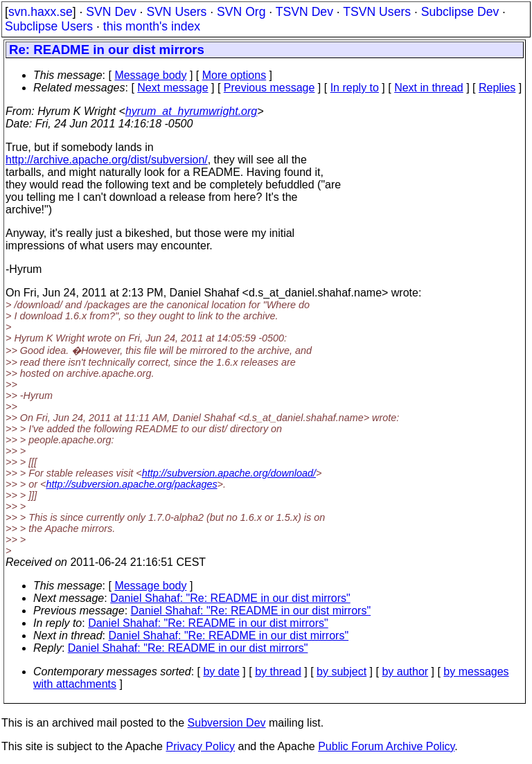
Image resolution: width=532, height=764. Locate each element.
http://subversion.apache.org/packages (131, 484)
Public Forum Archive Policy (386, 746)
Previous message (269, 88)
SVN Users (176, 12)
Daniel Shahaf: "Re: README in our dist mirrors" (230, 598)
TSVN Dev (304, 12)
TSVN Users (377, 12)
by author (405, 672)
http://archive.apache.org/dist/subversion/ (107, 160)
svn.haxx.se (41, 12)
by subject (342, 672)
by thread (278, 672)
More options (234, 75)
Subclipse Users (49, 26)
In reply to (355, 88)
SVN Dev (111, 12)
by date (221, 672)
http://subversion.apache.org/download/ (229, 473)
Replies (497, 88)
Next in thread (429, 88)
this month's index (152, 26)
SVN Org (241, 12)
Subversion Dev (227, 723)
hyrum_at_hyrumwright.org (191, 111)
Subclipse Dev (460, 12)
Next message (172, 88)
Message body (150, 75)
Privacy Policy (200, 746)
